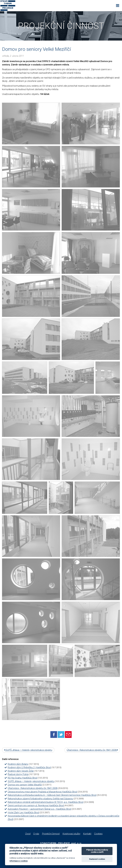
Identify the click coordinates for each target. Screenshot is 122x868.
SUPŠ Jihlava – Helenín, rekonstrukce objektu (28, 750)
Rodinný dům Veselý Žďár (21, 771)
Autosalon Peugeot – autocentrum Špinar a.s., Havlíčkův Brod (39, 809)
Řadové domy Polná (18, 774)
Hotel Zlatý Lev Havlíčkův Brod (23, 812)
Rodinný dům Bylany (18, 764)
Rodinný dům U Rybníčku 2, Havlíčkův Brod (29, 767)
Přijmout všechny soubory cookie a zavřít (97, 851)
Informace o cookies (19, 861)
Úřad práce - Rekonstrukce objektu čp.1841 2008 (92, 750)
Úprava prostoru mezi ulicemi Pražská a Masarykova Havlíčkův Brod (42, 792)
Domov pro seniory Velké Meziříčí (25, 785)
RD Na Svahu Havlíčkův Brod (22, 778)
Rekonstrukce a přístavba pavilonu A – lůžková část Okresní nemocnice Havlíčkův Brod (52, 795)
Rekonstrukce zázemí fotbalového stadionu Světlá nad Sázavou (40, 799)
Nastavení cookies (97, 859)
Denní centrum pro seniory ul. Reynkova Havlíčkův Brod (36, 805)
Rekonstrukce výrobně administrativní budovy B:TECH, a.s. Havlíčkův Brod (45, 802)
